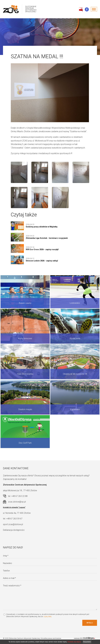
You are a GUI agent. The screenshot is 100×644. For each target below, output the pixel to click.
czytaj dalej (47, 616)
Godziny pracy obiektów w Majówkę (42, 227)
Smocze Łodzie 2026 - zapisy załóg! (42, 261)
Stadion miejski (25, 409)
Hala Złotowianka (25, 374)
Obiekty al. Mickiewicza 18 (75, 374)
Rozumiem (87, 642)
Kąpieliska (75, 409)
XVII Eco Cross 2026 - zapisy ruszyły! (42, 250)
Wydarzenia (75, 338)
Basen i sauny (25, 303)
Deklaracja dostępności (14, 530)
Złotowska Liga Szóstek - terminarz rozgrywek (47, 238)
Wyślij (90, 623)
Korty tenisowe (25, 338)
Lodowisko (75, 303)
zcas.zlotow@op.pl (17, 502)
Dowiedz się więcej (74, 642)
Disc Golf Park (25, 443)
